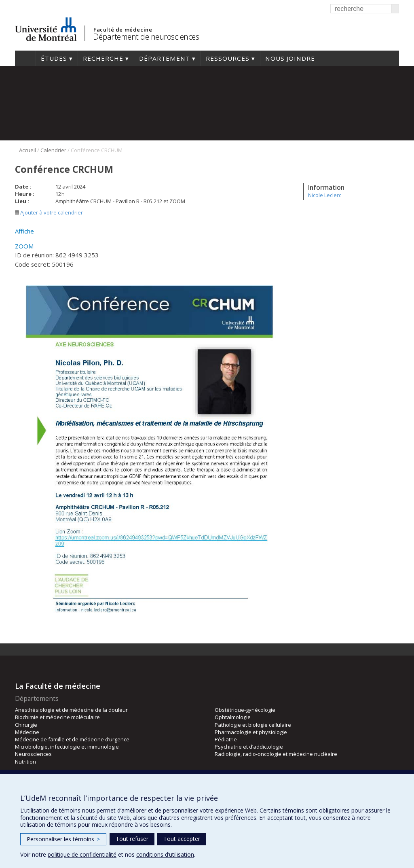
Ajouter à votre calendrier (49, 212)
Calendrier (53, 150)
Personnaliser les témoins (63, 839)
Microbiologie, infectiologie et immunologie (67, 747)
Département (165, 58)
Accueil (25, 58)
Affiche (24, 231)
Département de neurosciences (146, 37)
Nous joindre (290, 58)
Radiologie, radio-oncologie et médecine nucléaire (276, 754)
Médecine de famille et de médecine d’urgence (72, 739)
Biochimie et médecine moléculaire (57, 717)
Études (54, 58)
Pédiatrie (226, 739)
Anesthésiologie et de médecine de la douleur (71, 710)
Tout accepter (182, 839)
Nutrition (25, 762)
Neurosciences (33, 754)
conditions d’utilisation (165, 854)
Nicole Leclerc (325, 195)
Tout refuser (132, 839)
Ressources (228, 58)
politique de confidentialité (82, 854)
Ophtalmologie (233, 717)
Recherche (103, 58)
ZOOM (24, 246)
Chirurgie (26, 725)
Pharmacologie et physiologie (251, 732)
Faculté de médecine (123, 30)
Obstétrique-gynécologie (245, 710)
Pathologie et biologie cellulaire (253, 725)
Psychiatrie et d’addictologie (249, 747)
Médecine (27, 732)
